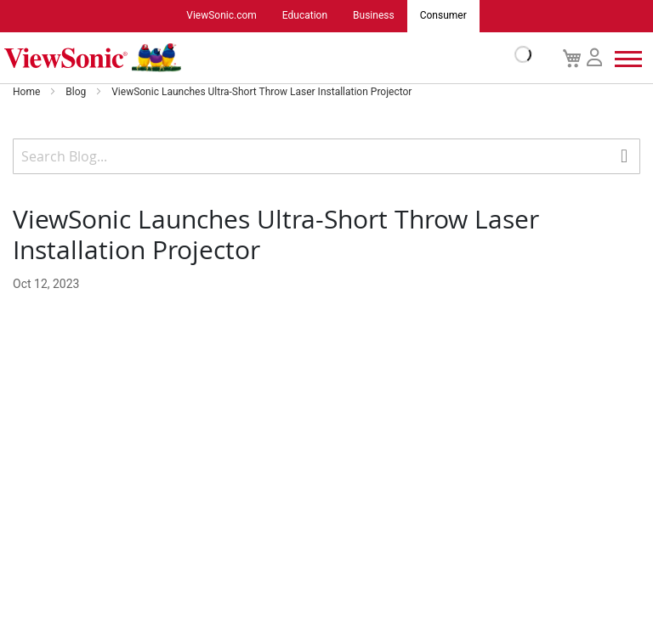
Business (374, 16)
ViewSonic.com (221, 16)
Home (28, 92)
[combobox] (326, 156)
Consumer (443, 16)
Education (305, 16)
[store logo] (264, 58)
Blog (77, 92)
